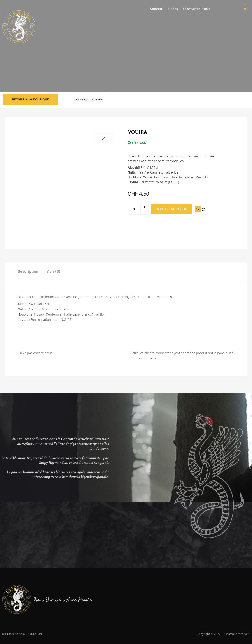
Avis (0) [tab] (54, 271)
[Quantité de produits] (134, 209)
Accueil (157, 9)
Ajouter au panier (171, 209)
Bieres (173, 9)
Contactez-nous (196, 9)
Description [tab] (28, 271)
